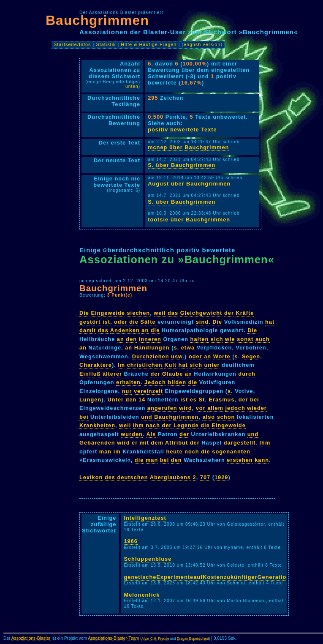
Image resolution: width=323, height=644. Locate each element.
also (209, 417)
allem (215, 408)
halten (200, 339)
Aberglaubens (170, 477)
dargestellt (240, 443)
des (110, 477)
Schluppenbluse (148, 559)
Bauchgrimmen (97, 20)
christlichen (145, 365)
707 (205, 477)
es (193, 400)
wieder (257, 408)
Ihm (265, 443)
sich (217, 339)
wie (230, 339)
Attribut (176, 443)
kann (262, 460)
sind (202, 322)
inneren (150, 339)
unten (132, 86)
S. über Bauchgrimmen (182, 165)
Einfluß (90, 374)
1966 (130, 541)
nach (153, 425)
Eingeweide (108, 313)
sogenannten (231, 452)
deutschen (133, 477)
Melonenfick (142, 595)
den (131, 339)
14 (142, 400)
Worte (222, 356)
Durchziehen (151, 356)
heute (174, 452)
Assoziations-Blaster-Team (113, 638)
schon (226, 417)
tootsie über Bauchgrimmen (189, 220)
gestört (90, 322)
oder (121, 322)
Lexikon (91, 477)
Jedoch (155, 382)
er (135, 443)
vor (201, 408)
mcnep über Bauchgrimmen (188, 147)
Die (84, 313)
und (147, 417)
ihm (138, 425)
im (117, 452)
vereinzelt (148, 391)
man (105, 452)
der (229, 313)
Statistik (106, 44)
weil (160, 313)
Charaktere (96, 365)
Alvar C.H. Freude (155, 639)
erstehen (240, 460)
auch (263, 339)
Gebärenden (97, 443)
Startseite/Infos (72, 44)
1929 (221, 477)
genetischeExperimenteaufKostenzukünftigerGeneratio (205, 577)
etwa (188, 348)
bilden (177, 382)
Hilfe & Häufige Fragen (149, 44)
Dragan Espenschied (193, 639)
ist (106, 322)
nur (127, 391)
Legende (186, 425)
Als (151, 434)
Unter (116, 400)
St (202, 400)
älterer (112, 374)
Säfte (148, 322)
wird (185, 408)
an (145, 330)
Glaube (172, 374)
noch (192, 452)
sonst (245, 339)
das (173, 313)
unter (212, 365)
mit (144, 443)
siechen (138, 313)
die (134, 322)
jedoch (235, 408)
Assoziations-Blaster (31, 638)
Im (121, 365)
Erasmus (221, 400)
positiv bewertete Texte (182, 130)
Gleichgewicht (201, 313)
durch (247, 374)
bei (255, 400)
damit (88, 330)
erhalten (128, 382)
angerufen (162, 408)
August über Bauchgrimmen (189, 184)
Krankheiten (97, 425)
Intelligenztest (145, 518)
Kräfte (245, 313)
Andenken (125, 330)
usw (177, 356)
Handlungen (152, 348)
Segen (251, 356)
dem (157, 443)
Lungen (90, 400)
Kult (170, 365)
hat (270, 322)
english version (202, 44)
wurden (132, 434)
